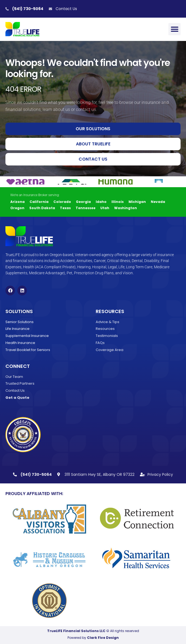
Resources (110, 311)
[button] (174, 29)
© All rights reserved (93, 631)
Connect (18, 366)
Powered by (93, 638)
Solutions (19, 311)
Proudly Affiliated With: (34, 494)
